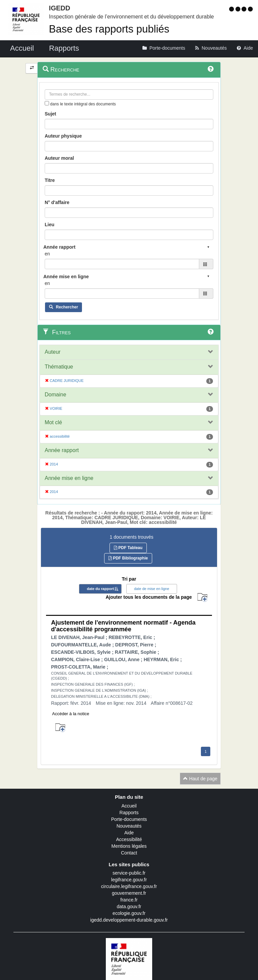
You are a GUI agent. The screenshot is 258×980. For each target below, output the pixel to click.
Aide (129, 833)
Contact (129, 853)
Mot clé (53, 422)
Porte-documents (129, 819)
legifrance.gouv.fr (129, 880)
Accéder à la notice (71, 714)
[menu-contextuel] (47, 103)
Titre (50, 180)
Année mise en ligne (69, 478)
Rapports (129, 813)
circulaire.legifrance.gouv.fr (129, 886)
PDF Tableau (128, 548)
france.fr (129, 900)
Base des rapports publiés (109, 29)
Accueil (129, 806)
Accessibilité (129, 839)
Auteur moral (59, 158)
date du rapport (100, 589)
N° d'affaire (57, 202)
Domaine (55, 395)
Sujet (50, 114)
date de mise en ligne (152, 589)
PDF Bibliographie (128, 558)
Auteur (53, 352)
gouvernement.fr (129, 893)
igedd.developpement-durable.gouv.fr (129, 920)
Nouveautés (129, 826)
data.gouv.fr (129, 906)
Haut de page (200, 779)
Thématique (59, 367)
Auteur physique (63, 136)
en (47, 254)
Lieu (50, 225)
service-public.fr (129, 873)
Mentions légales (129, 846)
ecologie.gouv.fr (129, 913)
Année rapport (62, 450)
